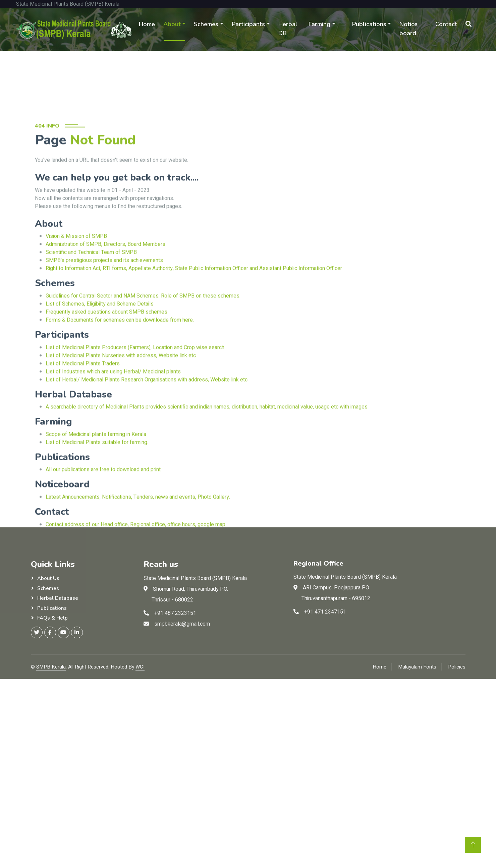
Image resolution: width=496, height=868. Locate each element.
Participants (248, 24)
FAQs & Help (52, 618)
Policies (457, 667)
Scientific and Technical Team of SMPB (91, 317)
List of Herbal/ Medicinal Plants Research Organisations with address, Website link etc (147, 445)
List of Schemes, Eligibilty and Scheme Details (100, 369)
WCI (140, 667)
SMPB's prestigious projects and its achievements (104, 326)
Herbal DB (288, 29)
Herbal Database (58, 598)
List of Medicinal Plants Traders (83, 428)
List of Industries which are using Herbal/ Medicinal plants (113, 437)
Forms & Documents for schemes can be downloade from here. (120, 385)
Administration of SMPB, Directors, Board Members (105, 309)
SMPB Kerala (51, 667)
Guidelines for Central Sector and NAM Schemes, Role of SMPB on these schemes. (143, 361)
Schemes (206, 24)
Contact (446, 24)
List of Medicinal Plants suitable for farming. (97, 508)
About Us (48, 578)
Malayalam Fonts (417, 667)
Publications (369, 24)
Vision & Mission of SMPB (76, 301)
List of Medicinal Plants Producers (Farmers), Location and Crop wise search (135, 412)
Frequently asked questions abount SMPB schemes (106, 377)
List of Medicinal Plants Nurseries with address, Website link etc (121, 420)
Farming (319, 24)
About (172, 24)
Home (147, 24)
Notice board (408, 29)
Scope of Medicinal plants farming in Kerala (96, 500)
